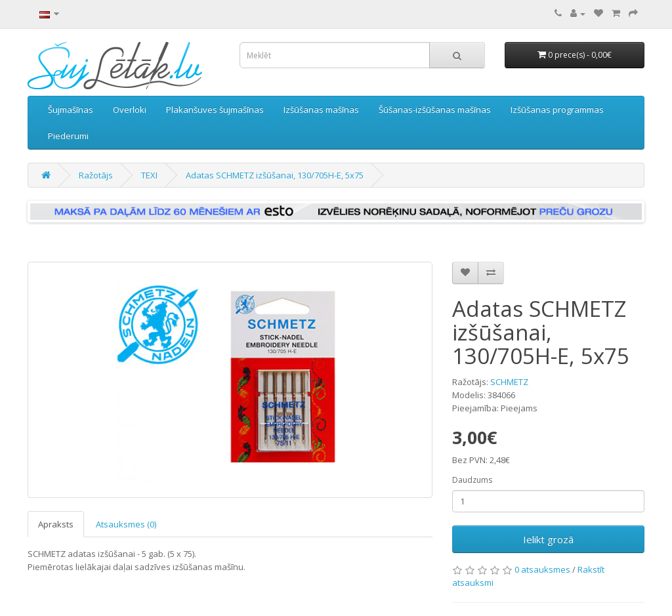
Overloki (130, 110)
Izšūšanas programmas (557, 110)
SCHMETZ (509, 382)
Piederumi (68, 136)
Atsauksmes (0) (126, 524)
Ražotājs (96, 175)
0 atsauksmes (542, 569)
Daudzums (472, 480)
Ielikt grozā (548, 539)
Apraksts (56, 524)
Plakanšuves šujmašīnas (215, 110)
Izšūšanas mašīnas (321, 110)
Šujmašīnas (71, 110)
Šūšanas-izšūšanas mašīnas (435, 110)
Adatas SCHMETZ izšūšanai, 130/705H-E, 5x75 (275, 175)
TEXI (149, 175)
